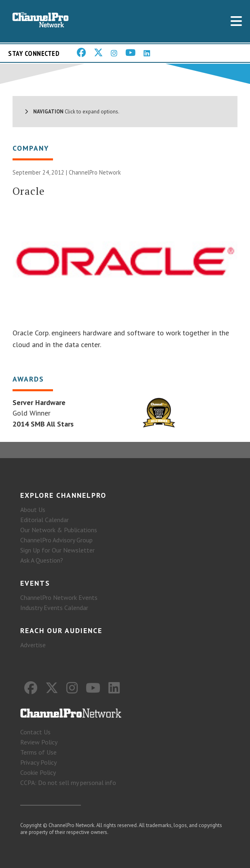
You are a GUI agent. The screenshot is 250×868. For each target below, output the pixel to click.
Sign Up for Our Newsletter (57, 550)
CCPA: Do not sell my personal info (68, 783)
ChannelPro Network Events (59, 597)
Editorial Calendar (44, 520)
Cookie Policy (38, 772)
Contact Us (35, 732)
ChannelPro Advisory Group (56, 540)
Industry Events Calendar (54, 608)
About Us (33, 510)
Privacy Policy (38, 762)
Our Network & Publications (59, 530)
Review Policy (39, 742)
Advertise (33, 645)
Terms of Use (38, 752)
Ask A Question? (42, 560)
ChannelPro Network (95, 172)
